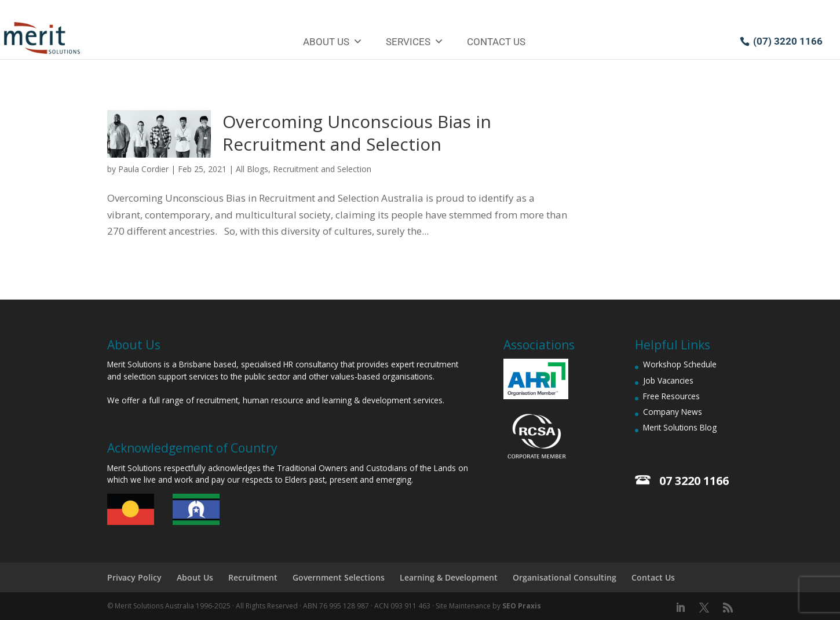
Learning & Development (449, 577)
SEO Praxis (522, 606)
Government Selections (339, 577)
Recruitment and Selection (322, 169)
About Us (333, 42)
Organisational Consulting (565, 577)
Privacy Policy (134, 577)
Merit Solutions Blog (680, 427)
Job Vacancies (668, 380)
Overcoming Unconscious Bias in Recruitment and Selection (357, 133)
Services (415, 42)
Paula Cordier (143, 169)
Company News (673, 412)
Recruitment (253, 577)
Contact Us (496, 42)
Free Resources (671, 396)
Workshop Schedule (680, 364)
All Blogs (252, 169)
